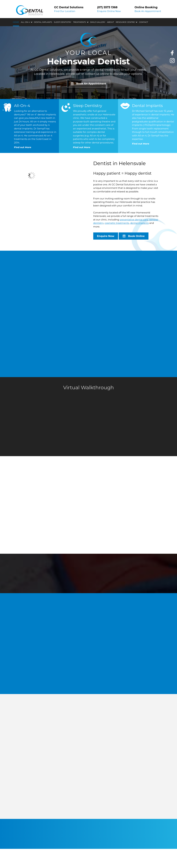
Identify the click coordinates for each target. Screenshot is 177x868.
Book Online (138, 237)
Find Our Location (65, 28)
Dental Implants (43, 34)
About (111, 34)
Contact (143, 34)
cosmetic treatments (117, 224)
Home (16, 34)
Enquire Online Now (109, 28)
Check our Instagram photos (172, 61)
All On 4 (25, 34)
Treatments (80, 34)
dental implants (139, 224)
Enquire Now (106, 237)
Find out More (23, 148)
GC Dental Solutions (31, 9)
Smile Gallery (98, 34)
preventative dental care (134, 220)
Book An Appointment (148, 28)
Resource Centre (125, 34)
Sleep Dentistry (63, 34)
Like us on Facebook (172, 53)
